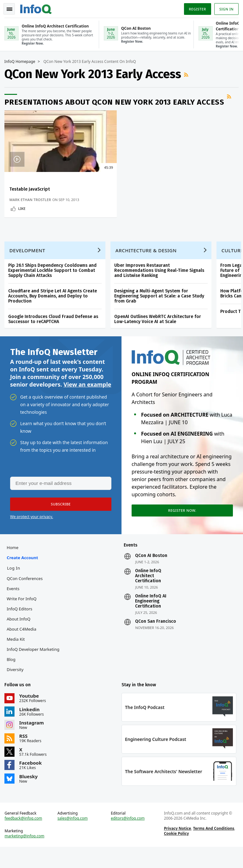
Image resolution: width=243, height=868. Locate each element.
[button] (60, 518)
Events (15, 604)
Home (14, 563)
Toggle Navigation (12, 8)
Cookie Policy (176, 853)
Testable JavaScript (32, 188)
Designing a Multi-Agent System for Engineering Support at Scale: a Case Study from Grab (161, 306)
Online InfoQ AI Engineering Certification (151, 617)
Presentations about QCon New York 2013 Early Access (116, 101)
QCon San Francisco (156, 637)
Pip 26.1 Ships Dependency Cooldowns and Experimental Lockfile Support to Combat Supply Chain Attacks (54, 281)
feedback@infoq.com (25, 838)
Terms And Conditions (213, 848)
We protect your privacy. (32, 530)
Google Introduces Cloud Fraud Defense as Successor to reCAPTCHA (55, 330)
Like (24, 213)
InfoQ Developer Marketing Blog (35, 670)
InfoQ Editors (21, 624)
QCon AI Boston (151, 571)
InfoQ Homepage (22, 61)
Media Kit (18, 655)
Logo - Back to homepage (38, 7)
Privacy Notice (177, 848)
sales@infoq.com (74, 838)
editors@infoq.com (128, 838)
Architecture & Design (148, 261)
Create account (24, 573)
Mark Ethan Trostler (32, 199)
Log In (15, 584)
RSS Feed (189, 74)
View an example (87, 397)
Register (195, 7)
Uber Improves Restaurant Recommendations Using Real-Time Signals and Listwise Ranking (161, 281)
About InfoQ (20, 634)
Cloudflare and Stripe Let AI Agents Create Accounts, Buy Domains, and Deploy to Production (54, 306)
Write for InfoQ (23, 614)
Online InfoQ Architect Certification (148, 591)
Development (29, 261)
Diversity (17, 685)
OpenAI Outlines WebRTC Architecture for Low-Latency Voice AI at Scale (160, 330)
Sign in (225, 7)
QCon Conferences (27, 594)
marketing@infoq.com (27, 855)
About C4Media (23, 645)
